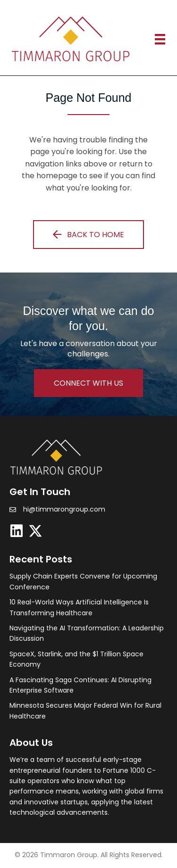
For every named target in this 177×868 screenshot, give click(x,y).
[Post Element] (87, 582)
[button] (88, 234)
